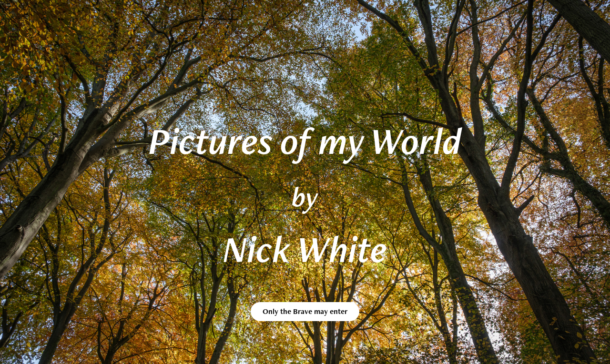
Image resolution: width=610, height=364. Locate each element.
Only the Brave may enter (305, 311)
